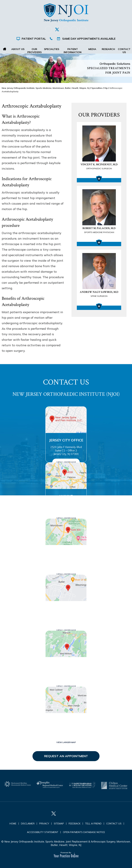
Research (108, 49)
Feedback (75, 824)
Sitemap (59, 824)
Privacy (44, 824)
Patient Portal (34, 39)
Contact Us (124, 51)
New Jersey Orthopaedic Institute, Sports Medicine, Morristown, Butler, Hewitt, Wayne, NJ (46, 88)
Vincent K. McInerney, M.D (99, 167)
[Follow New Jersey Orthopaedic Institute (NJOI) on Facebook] (48, 29)
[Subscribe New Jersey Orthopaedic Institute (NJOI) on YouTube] (83, 29)
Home (5, 49)
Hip (106, 88)
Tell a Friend (93, 824)
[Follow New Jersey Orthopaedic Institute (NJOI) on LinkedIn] (66, 29)
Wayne (66, 496)
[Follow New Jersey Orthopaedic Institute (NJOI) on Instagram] (74, 29)
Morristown (66, 552)
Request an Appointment (66, 756)
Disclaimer (28, 824)
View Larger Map (66, 462)
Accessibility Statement (43, 832)
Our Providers (34, 51)
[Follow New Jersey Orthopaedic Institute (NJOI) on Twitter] (57, 29)
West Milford (66, 664)
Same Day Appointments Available (89, 39)
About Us (18, 49)
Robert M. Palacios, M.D (99, 230)
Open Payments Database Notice (84, 832)
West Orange (66, 720)
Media (92, 49)
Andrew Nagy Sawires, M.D (99, 294)
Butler (66, 608)
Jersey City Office (66, 440)
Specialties (51, 49)
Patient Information (73, 51)
